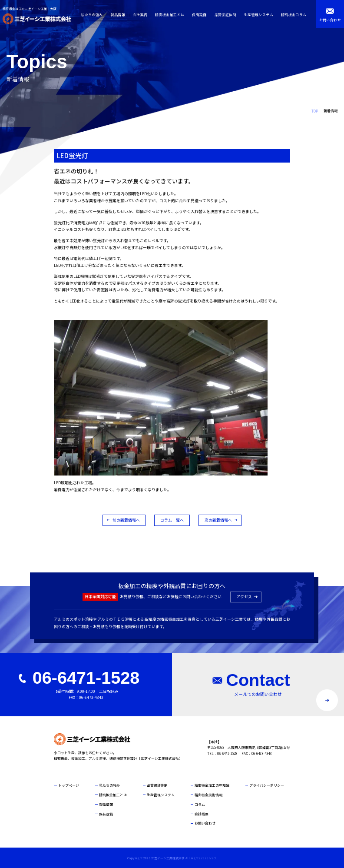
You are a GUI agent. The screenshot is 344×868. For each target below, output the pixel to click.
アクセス (244, 597)
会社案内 (142, 15)
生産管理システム (260, 15)
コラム (200, 804)
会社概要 (202, 814)
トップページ (69, 785)
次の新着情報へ (218, 520)
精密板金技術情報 (208, 795)
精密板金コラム (296, 15)
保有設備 (202, 15)
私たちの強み (94, 15)
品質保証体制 (227, 15)
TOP (315, 111)
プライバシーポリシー (267, 785)
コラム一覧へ (172, 520)
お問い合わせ (205, 823)
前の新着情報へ (126, 520)
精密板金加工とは (172, 15)
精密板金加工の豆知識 (212, 785)
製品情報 (120, 15)
